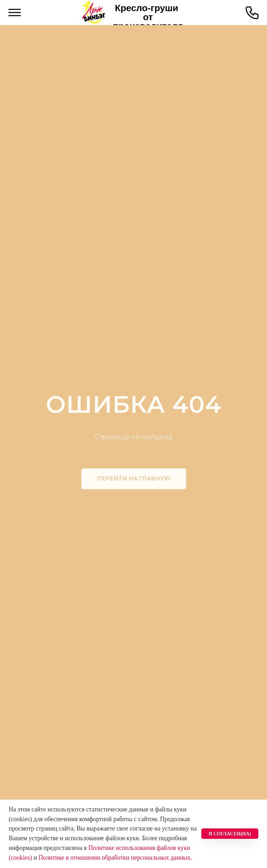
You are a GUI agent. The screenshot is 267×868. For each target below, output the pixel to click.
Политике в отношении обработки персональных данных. (115, 858)
